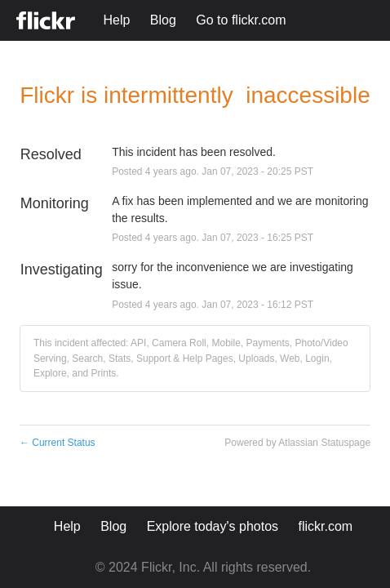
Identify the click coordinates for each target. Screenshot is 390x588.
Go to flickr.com (241, 20)
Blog (163, 20)
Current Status (58, 443)
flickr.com (326, 526)
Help (116, 20)
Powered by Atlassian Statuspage (297, 443)
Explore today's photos (213, 526)
